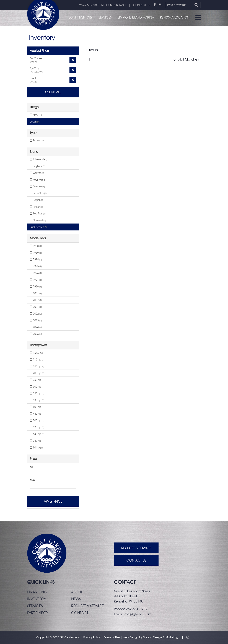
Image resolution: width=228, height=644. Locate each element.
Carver (37, 173)
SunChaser (38, 227)
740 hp (37, 441)
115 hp (37, 360)
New (36, 115)
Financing (37, 592)
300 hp (37, 387)
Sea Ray (38, 214)
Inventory (37, 599)
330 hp (37, 400)
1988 (36, 246)
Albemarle (39, 159)
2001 (36, 293)
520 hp (37, 427)
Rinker (36, 207)
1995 (36, 266)
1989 (36, 253)
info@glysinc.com (138, 614)
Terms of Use (112, 637)
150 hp (37, 366)
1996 (36, 273)
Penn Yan (38, 193)
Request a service (88, 606)
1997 (36, 280)
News (76, 599)
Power (37, 141)
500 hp (37, 420)
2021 (36, 307)
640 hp (37, 434)
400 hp (37, 407)
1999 (36, 287)
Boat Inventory (81, 17)
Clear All (53, 92)
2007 (36, 300)
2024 (36, 327)
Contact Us (136, 560)
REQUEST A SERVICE (114, 5)
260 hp (37, 380)
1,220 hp (38, 353)
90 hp (36, 448)
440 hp (37, 414)
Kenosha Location (175, 17)
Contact (80, 613)
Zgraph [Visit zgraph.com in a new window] (148, 637)
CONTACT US (142, 5)
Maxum (37, 186)
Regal (36, 200)
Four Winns (39, 180)
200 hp (37, 373)
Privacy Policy (92, 637)
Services (105, 17)
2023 (36, 320)
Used (35, 122)
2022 (36, 314)
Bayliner (37, 166)
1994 (36, 259)
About (77, 592)
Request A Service (136, 548)
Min (32, 467)
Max (32, 480)
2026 (36, 334)
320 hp (37, 393)
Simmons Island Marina (136, 17)
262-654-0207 (89, 5)
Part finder (38, 613)
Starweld (38, 220)
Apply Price (53, 501)
